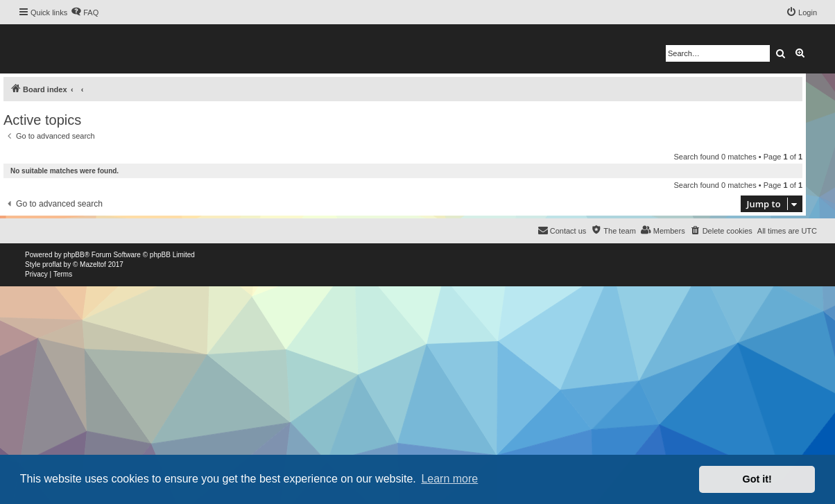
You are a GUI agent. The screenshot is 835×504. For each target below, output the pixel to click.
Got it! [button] (757, 479)
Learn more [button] (449, 479)
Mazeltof (93, 264)
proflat (52, 264)
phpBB (74, 255)
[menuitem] (85, 12)
